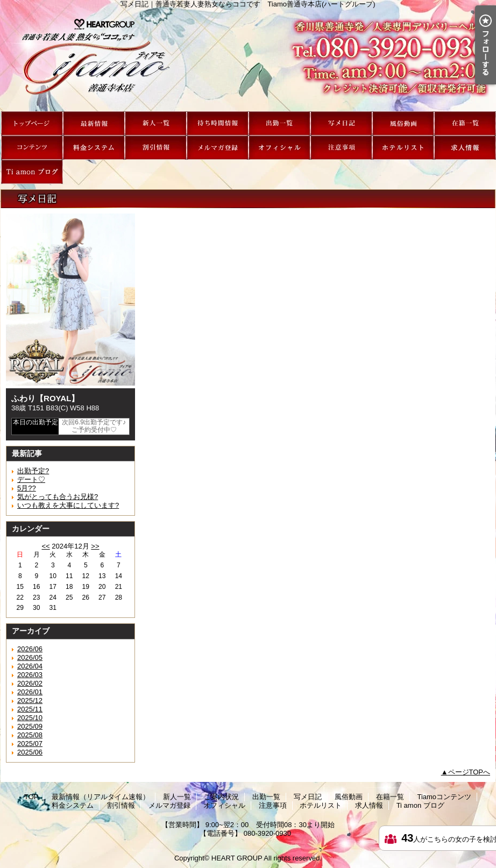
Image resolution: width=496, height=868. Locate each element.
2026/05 (30, 657)
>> (95, 546)
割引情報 (156, 148)
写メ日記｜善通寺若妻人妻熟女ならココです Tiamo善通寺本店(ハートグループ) (248, 60)
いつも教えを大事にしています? (68, 505)
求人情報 (465, 148)
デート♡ (31, 479)
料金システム (94, 148)
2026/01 (30, 692)
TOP (32, 123)
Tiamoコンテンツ (32, 148)
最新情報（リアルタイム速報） (94, 123)
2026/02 (30, 683)
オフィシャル (279, 148)
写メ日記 (341, 123)
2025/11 (30, 709)
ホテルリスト (403, 148)
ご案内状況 (218, 123)
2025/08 (30, 735)
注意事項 (341, 148)
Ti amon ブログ (32, 172)
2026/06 (30, 649)
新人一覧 (156, 123)
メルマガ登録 (218, 148)
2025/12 (30, 700)
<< (45, 546)
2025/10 (30, 718)
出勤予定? (33, 471)
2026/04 (30, 666)
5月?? (27, 488)
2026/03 (30, 675)
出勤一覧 (279, 123)
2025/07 (30, 744)
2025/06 (30, 752)
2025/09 (30, 726)
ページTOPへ (469, 772)
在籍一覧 (465, 123)
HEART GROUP (237, 858)
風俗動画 (403, 123)
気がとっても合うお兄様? (58, 497)
